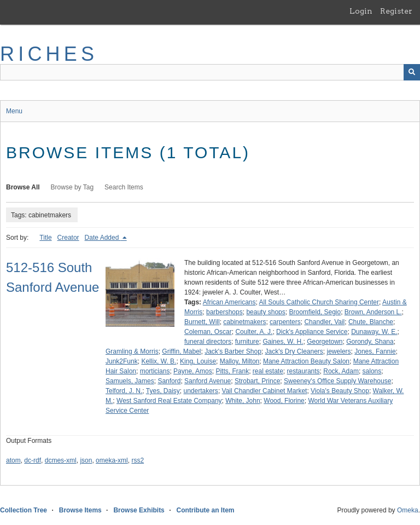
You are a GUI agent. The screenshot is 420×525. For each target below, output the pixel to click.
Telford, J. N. (124, 391)
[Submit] (412, 72)
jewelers (339, 351)
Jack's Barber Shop (233, 351)
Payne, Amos (193, 371)
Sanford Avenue (208, 381)
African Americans (229, 302)
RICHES (49, 54)
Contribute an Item (205, 510)
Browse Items (80, 510)
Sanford (169, 381)
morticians (155, 371)
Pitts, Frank (232, 371)
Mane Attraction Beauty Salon (306, 361)
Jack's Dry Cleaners (294, 351)
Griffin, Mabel (181, 351)
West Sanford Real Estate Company (169, 401)
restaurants (304, 371)
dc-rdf (33, 460)
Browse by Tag (72, 187)
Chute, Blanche (371, 322)
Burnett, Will (202, 322)
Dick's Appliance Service (312, 332)
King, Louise (198, 361)
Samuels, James (130, 381)
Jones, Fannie (375, 351)
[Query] (210, 72)
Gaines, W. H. (283, 342)
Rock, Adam (341, 371)
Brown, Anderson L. (373, 312)
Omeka (408, 510)
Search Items (124, 187)
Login (361, 11)
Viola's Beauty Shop (340, 391)
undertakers (201, 391)
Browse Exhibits (139, 510)
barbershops (224, 312)
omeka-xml (112, 460)
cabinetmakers (244, 322)
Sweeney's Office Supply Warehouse (337, 381)
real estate (268, 371)
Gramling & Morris (132, 351)
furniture (247, 342)
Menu (14, 111)
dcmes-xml (61, 460)
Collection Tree (24, 510)
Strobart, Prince (257, 381)
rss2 (138, 460)
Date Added (103, 238)
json (86, 460)
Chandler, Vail (324, 322)
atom (13, 460)
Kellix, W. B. (159, 361)
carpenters (285, 322)
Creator (68, 238)
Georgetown (325, 342)
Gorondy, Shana (370, 342)
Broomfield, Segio (315, 312)
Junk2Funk (122, 361)
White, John (243, 401)
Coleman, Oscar (208, 332)
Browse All (23, 187)
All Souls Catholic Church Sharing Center (319, 302)
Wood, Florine (284, 401)
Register (396, 11)
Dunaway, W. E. (374, 332)
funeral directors (208, 342)
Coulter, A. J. (254, 332)
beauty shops (266, 312)
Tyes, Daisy (163, 391)
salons (372, 371)
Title (45, 238)
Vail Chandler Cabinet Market (265, 391)
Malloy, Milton (240, 361)
